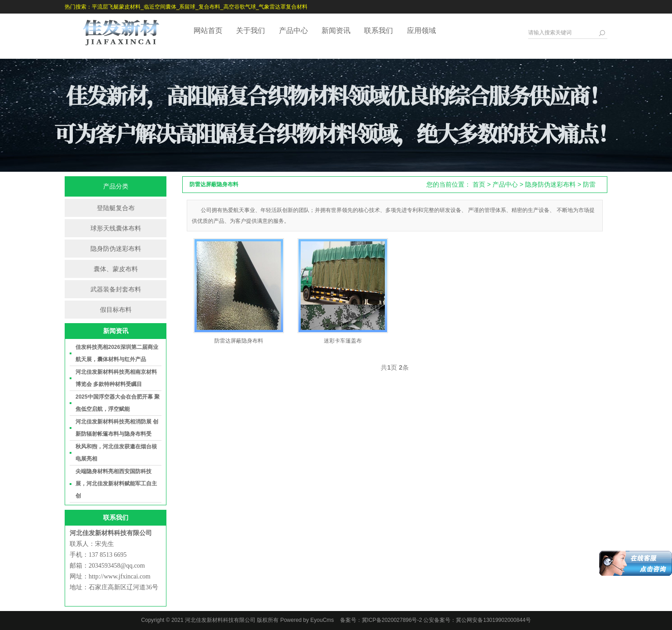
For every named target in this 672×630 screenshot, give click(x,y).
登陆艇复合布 (116, 208)
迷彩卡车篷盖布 (343, 341)
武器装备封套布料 (116, 289)
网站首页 (208, 31)
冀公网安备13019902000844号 (493, 620)
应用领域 (421, 31)
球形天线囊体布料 (116, 228)
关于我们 (251, 31)
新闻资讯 (336, 31)
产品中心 (293, 31)
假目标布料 (116, 310)
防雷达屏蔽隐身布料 (239, 341)
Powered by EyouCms (306, 620)
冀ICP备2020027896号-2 (392, 620)
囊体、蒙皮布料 (116, 269)
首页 (479, 184)
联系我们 (379, 31)
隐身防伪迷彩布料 (116, 249)
